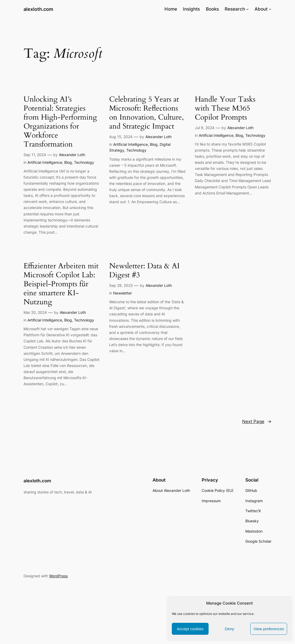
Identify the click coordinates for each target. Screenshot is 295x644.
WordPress (58, 576)
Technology (84, 162)
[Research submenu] (247, 9)
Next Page (257, 421)
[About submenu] (270, 9)
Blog (68, 162)
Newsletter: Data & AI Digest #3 (144, 270)
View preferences (269, 629)
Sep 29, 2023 (121, 285)
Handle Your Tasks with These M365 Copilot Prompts (225, 108)
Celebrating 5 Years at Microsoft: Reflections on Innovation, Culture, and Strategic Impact (146, 113)
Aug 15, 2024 (121, 137)
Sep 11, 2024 (35, 155)
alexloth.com (38, 9)
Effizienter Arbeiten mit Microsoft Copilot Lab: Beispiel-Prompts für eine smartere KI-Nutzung (61, 284)
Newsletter (123, 293)
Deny (229, 629)
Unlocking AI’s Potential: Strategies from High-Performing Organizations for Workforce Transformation (60, 122)
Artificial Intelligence (45, 162)
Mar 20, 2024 (35, 312)
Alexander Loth (72, 155)
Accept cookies (190, 629)
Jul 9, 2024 (205, 128)
